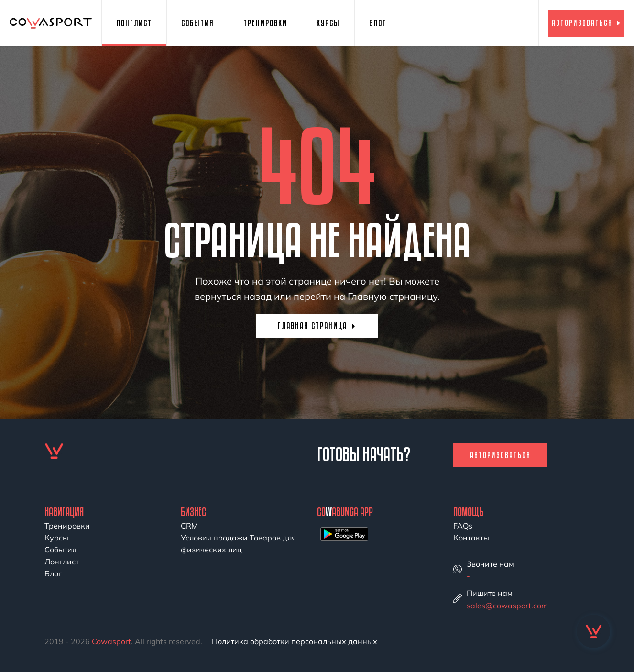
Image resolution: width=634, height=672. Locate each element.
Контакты (471, 538)
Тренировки (265, 23)
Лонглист (134, 23)
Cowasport (111, 641)
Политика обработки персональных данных (295, 641)
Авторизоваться (586, 23)
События (198, 23)
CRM (189, 526)
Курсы (328, 23)
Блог (378, 23)
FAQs (463, 526)
